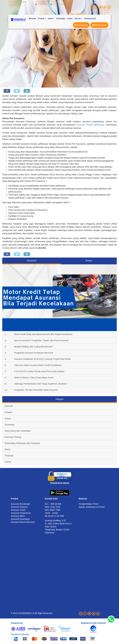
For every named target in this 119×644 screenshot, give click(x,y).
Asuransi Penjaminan (21, 513)
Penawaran (81, 25)
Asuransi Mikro (18, 516)
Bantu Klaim (99, 25)
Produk (15, 499)
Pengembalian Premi (89, 504)
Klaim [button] (51, 19)
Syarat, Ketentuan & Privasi (92, 507)
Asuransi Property (19, 507)
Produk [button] (42, 19)
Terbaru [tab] (89, 261)
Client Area (105, 10)
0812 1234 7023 (58, 4)
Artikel (70, 19)
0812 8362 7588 (52, 510)
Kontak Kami (51, 499)
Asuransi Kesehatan (20, 519)
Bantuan (83, 499)
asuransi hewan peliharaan (91, 125)
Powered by (17, 623)
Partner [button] (78, 19)
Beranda (33, 19)
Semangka (61, 19)
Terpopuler (32, 261)
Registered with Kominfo (93, 623)
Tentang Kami (90, 19)
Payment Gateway (20, 634)
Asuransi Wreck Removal (23, 522)
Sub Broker (104, 13)
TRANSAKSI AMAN (59, 483)
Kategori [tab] (59, 399)
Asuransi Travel (18, 510)
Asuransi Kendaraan (21, 504)
